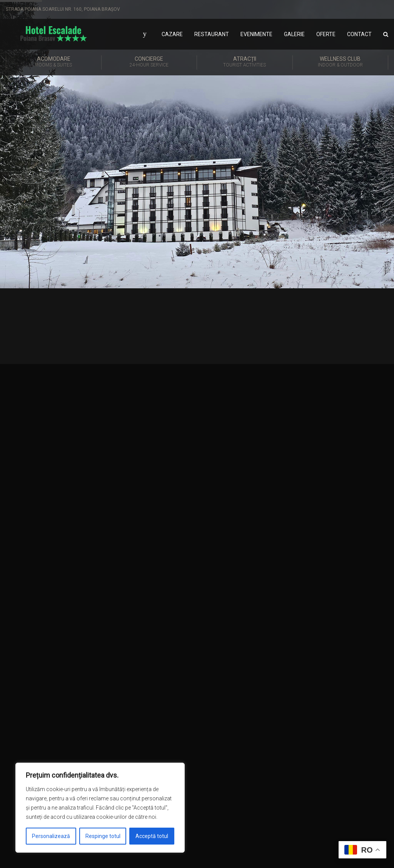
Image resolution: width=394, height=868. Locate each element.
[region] (100, 808)
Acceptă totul (152, 836)
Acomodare (54, 62)
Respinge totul (103, 836)
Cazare (172, 34)
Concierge (149, 62)
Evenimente (256, 34)
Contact (359, 34)
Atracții (245, 62)
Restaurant (212, 34)
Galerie (294, 34)
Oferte (326, 34)
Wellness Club (341, 62)
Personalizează (51, 836)
